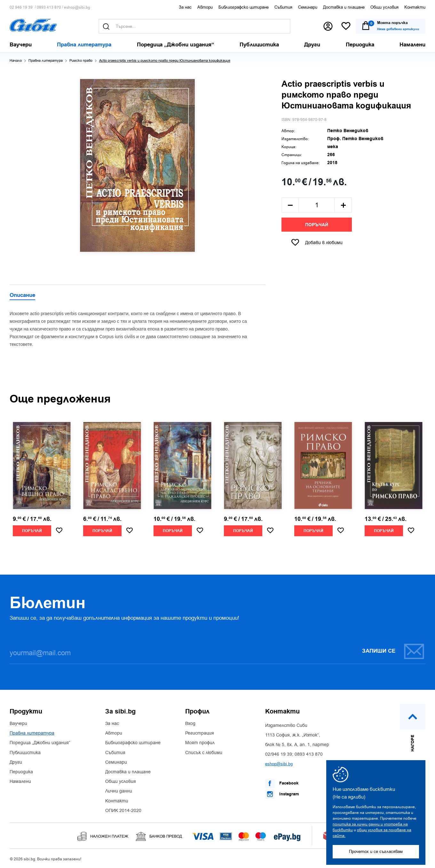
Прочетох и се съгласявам (376, 852)
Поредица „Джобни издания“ (40, 743)
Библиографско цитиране (244, 7)
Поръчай (317, 225)
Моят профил (200, 743)
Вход (190, 724)
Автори (205, 7)
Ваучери (18, 724)
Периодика (21, 772)
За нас (185, 7)
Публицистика (25, 753)
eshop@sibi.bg (77, 8)
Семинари (308, 7)
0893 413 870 (49, 8)
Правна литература (46, 61)
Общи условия (384, 7)
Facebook (282, 784)
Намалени (20, 782)
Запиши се (393, 651)
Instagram (282, 794)
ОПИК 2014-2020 (123, 811)
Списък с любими (204, 753)
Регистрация (200, 733)
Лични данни (119, 791)
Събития (283, 7)
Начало (16, 61)
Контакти (415, 7)
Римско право (81, 61)
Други (16, 762)
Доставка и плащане (344, 7)
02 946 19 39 (21, 8)
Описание (22, 296)
